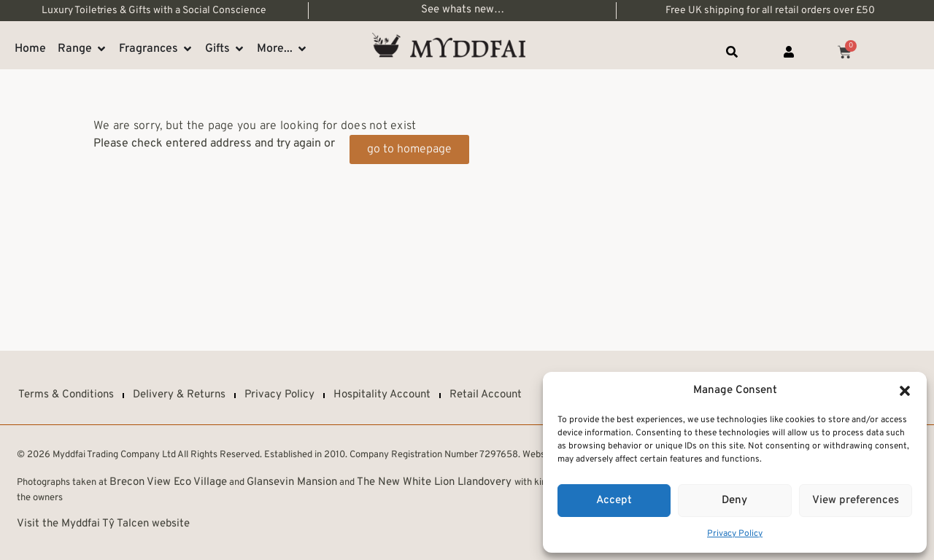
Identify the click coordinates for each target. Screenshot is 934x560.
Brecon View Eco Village (168, 482)
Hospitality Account (382, 395)
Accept (614, 501)
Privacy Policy (735, 534)
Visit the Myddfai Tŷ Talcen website (103, 524)
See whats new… (463, 10)
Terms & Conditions (66, 395)
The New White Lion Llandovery (436, 482)
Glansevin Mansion (292, 482)
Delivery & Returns (179, 395)
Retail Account (486, 395)
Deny (734, 501)
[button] (905, 391)
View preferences (856, 501)
